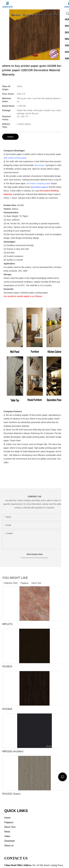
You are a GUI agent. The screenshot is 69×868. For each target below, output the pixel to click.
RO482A (7, 666)
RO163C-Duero (11, 794)
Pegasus (25, 583)
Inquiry (10, 137)
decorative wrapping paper (38, 183)
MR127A (7, 624)
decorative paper (39, 187)
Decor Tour (36, 583)
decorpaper (39, 165)
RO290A (7, 709)
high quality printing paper (15, 158)
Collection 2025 (11, 583)
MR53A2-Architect (13, 751)
